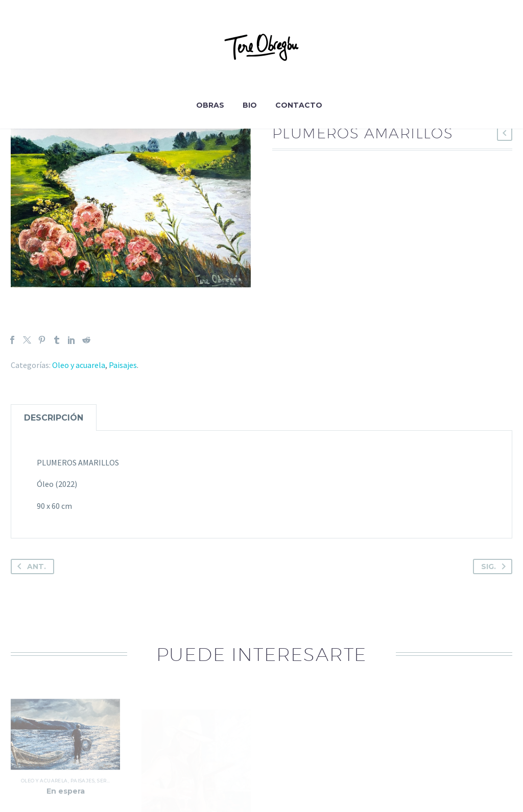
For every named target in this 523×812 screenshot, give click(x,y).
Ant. (30, 567)
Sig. (495, 567)
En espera (66, 801)
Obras (210, 105)
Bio (250, 105)
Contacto (299, 105)
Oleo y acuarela (79, 365)
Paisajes (123, 365)
